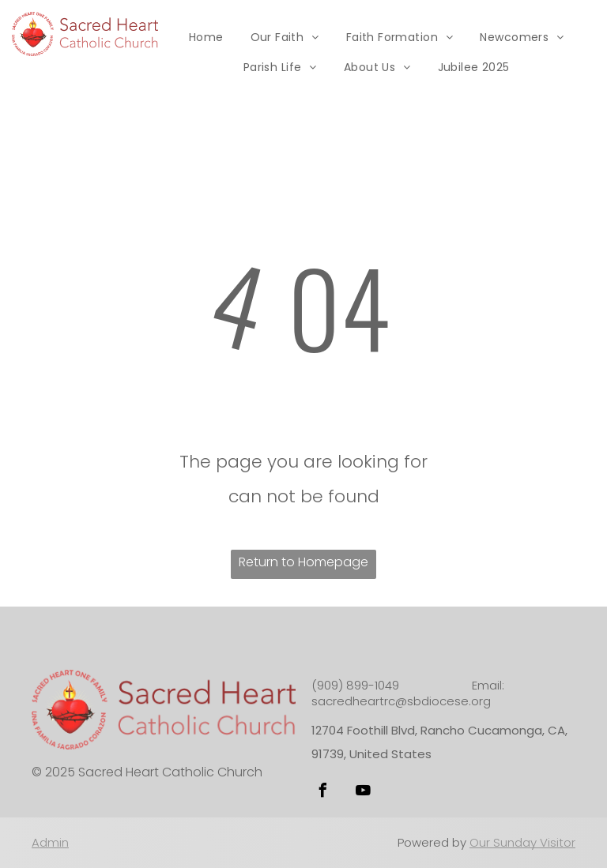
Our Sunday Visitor (522, 842)
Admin (50, 842)
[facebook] (322, 793)
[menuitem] (206, 38)
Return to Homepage (303, 562)
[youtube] (363, 793)
